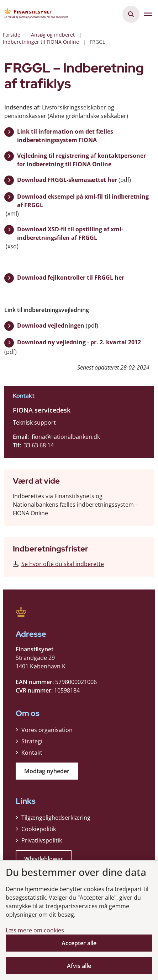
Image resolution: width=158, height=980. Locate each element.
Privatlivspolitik (42, 840)
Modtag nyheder (47, 771)
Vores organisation (47, 730)
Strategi (32, 741)
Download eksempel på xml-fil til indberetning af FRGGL (83, 201)
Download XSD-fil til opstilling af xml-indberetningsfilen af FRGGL (70, 233)
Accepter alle (79, 943)
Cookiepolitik (39, 829)
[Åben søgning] (131, 14)
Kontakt (32, 753)
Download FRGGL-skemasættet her (67, 180)
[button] (151, 14)
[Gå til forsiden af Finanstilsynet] (34, 14)
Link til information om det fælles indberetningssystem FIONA (65, 136)
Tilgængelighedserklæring (56, 818)
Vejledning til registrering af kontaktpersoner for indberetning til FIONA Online (81, 160)
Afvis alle (79, 966)
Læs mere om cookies (35, 930)
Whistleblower (44, 859)
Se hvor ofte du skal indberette (63, 564)
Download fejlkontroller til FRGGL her (71, 278)
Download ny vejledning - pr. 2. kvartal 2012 (79, 342)
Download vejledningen (51, 325)
